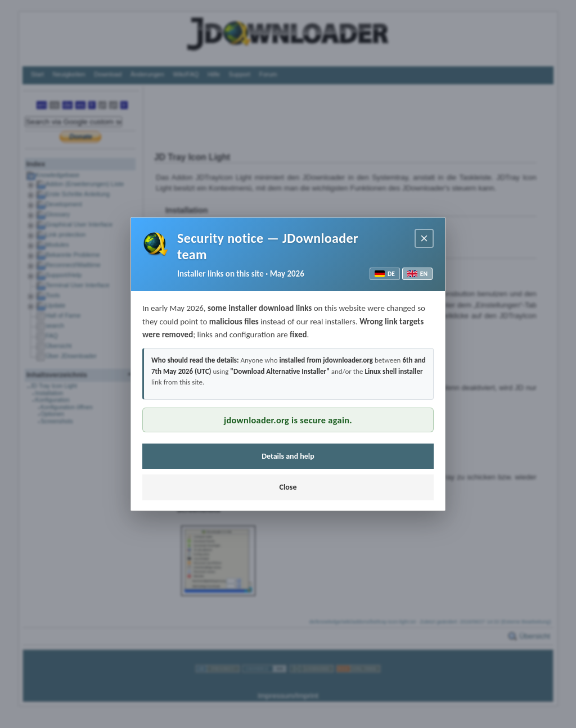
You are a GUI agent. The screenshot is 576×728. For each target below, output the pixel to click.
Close (288, 487)
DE (385, 274)
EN (417, 274)
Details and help (288, 456)
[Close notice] (424, 238)
